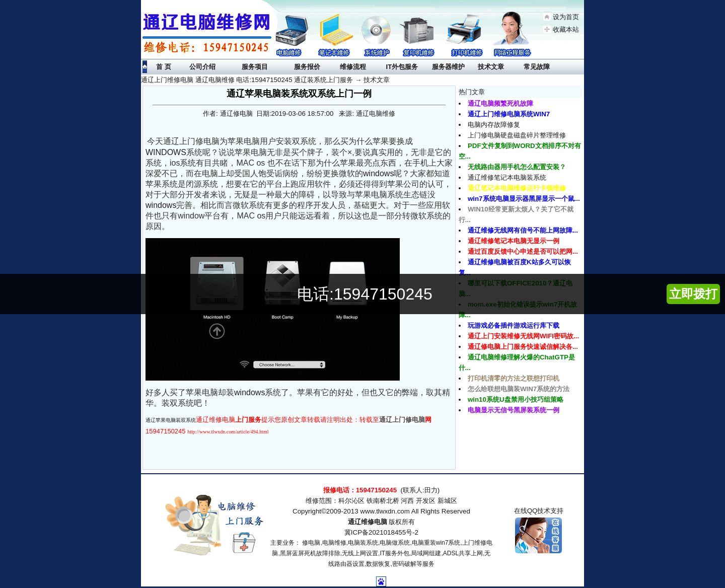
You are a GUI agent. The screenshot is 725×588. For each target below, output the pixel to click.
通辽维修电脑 (368, 522)
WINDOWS (166, 152)
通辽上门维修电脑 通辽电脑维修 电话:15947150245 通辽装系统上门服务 (247, 80)
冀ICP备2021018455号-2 (381, 532)
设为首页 (566, 17)
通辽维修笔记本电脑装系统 (507, 177)
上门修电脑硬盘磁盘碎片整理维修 (517, 135)
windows (378, 173)
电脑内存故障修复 (494, 125)
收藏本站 (566, 29)
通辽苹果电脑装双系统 (171, 420)
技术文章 (377, 80)
